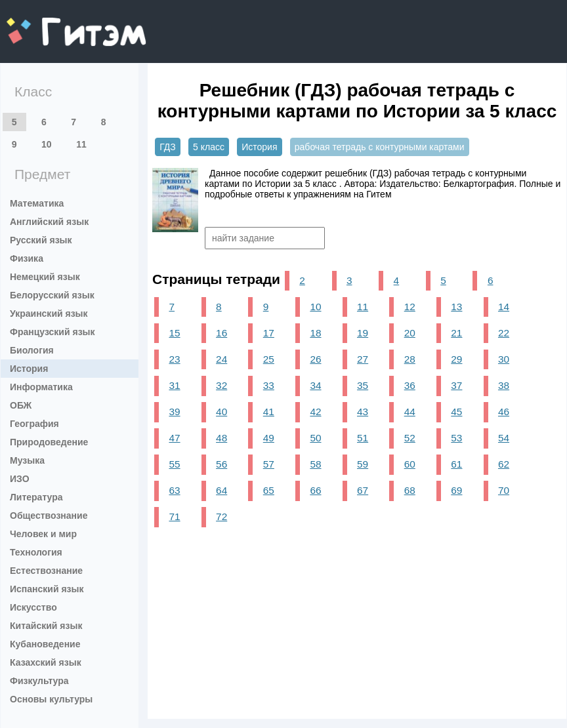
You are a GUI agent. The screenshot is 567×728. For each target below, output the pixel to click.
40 (221, 412)
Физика (27, 258)
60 (410, 464)
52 (410, 438)
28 (410, 359)
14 (504, 307)
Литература (36, 497)
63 (174, 490)
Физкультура (39, 681)
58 (315, 464)
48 (221, 438)
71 (174, 516)
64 (221, 490)
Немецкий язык (45, 277)
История (29, 369)
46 (504, 412)
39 (174, 412)
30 (504, 359)
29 (456, 359)
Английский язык (49, 222)
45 (456, 412)
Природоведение (49, 442)
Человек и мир (43, 534)
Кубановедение (45, 644)
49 (269, 438)
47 (174, 438)
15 (174, 333)
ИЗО (20, 479)
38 (504, 385)
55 (174, 464)
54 (504, 438)
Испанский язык (47, 589)
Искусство (33, 607)
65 (269, 490)
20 (410, 333)
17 (269, 333)
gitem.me (41, 23)
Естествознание (46, 571)
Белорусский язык (52, 295)
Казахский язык (46, 662)
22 (504, 333)
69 (456, 490)
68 (410, 490)
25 (269, 359)
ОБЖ (21, 405)
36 (410, 385)
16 (221, 333)
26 (315, 359)
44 (410, 412)
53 (456, 438)
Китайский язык (46, 626)
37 (456, 385)
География (34, 424)
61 (456, 464)
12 (410, 307)
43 (363, 412)
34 (315, 385)
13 (456, 307)
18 (315, 333)
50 (315, 438)
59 (363, 464)
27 (363, 359)
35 (363, 385)
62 (504, 464)
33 (269, 385)
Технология (36, 552)
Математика (37, 203)
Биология (32, 350)
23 (174, 359)
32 (221, 385)
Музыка (27, 460)
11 (81, 144)
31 (174, 385)
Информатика (41, 387)
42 (315, 412)
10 (47, 144)
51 (363, 438)
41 (269, 412)
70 (504, 490)
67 (363, 490)
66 (315, 490)
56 (221, 464)
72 (221, 516)
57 (269, 464)
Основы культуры (51, 699)
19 (363, 333)
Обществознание (49, 516)
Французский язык (52, 332)
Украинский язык (49, 313)
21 (456, 333)
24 (221, 359)
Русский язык (41, 240)
